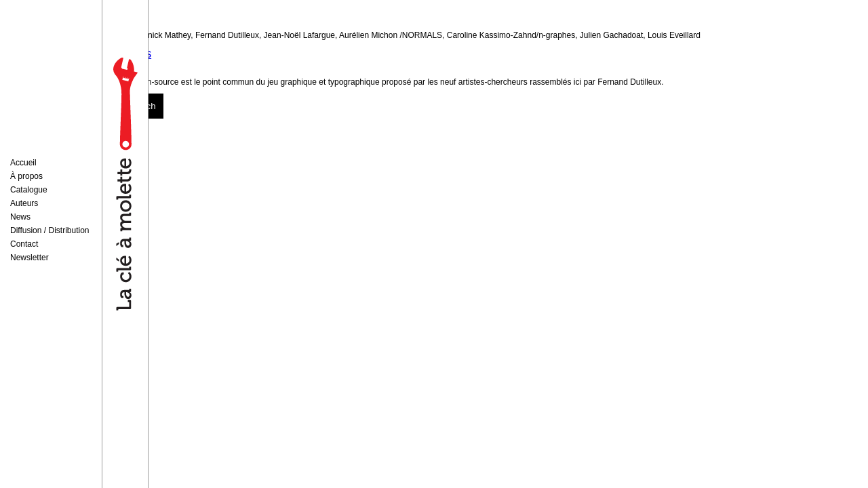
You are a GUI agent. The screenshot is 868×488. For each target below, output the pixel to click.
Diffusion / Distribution (50, 230)
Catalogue (29, 190)
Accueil (23, 163)
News (20, 217)
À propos (26, 176)
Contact (24, 244)
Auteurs (24, 203)
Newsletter (29, 258)
